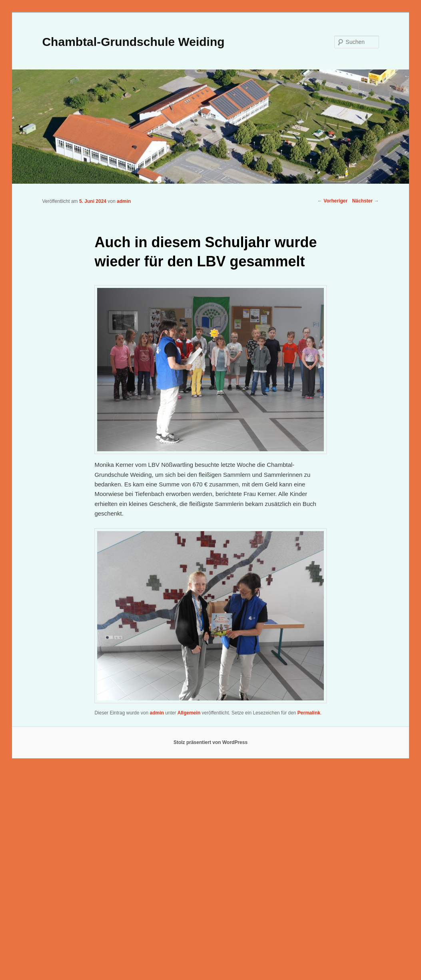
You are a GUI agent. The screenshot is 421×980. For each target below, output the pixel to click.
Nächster (366, 201)
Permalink (309, 713)
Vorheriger (332, 201)
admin (124, 201)
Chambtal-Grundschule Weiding (133, 42)
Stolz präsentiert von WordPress (210, 742)
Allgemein (189, 713)
